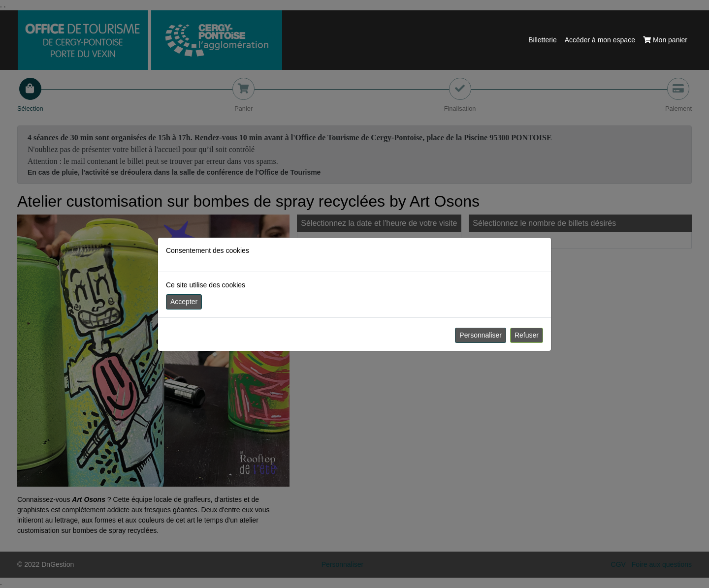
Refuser (527, 335)
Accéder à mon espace (600, 40)
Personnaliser (481, 335)
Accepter (184, 302)
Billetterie (543, 40)
